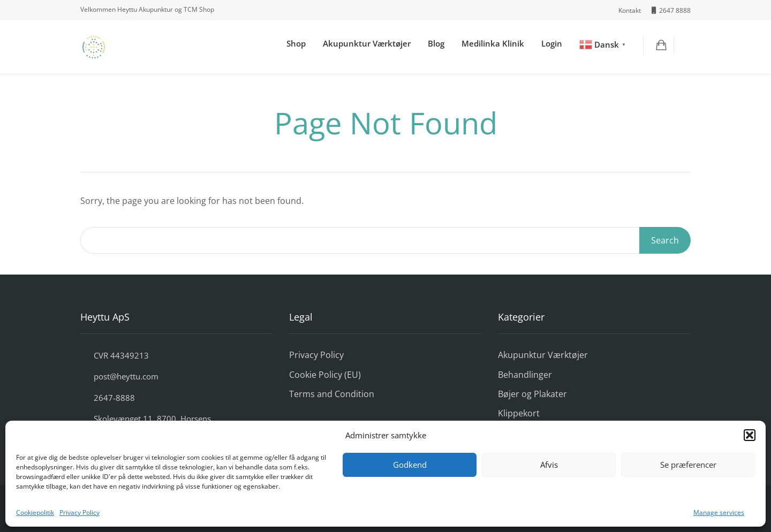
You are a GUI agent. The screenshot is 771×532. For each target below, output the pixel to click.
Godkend (410, 465)
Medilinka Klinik (493, 43)
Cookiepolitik (35, 512)
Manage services (719, 512)
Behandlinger (525, 375)
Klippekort (519, 413)
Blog (436, 43)
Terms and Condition (332, 394)
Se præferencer (688, 465)
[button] (750, 435)
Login (552, 43)
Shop (296, 43)
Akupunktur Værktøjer (367, 43)
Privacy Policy (80, 512)
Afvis (549, 465)
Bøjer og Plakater (532, 394)
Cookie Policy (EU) (325, 375)
